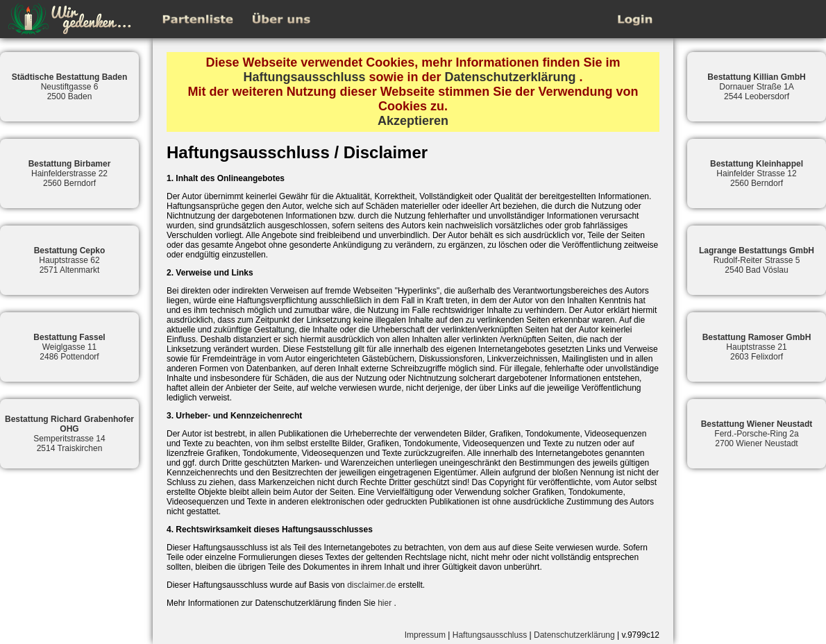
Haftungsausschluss (304, 77)
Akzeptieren (413, 121)
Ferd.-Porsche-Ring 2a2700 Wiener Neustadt (757, 434)
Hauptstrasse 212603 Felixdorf (757, 347)
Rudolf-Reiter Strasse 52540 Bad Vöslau (757, 260)
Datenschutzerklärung (511, 77)
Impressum (425, 635)
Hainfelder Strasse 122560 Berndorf (757, 173)
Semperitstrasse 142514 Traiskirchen (69, 434)
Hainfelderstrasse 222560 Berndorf (70, 173)
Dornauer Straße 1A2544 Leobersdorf (756, 87)
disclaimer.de (371, 585)
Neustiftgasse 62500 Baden (70, 87)
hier (385, 603)
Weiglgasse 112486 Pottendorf (69, 347)
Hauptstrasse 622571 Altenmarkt (70, 260)
